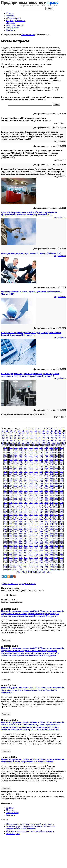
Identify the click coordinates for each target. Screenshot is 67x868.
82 (19, 440)
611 (56, 543)
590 (11, 541)
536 (41, 529)
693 (46, 560)
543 (16, 531)
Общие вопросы (14, 18)
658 (51, 553)
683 (56, 558)
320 (41, 486)
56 (44, 436)
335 (56, 488)
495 (16, 522)
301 (6, 483)
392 (41, 500)
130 (51, 448)
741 (46, 569)
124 (21, 448)
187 (36, 460)
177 (46, 457)
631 (36, 548)
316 (21, 486)
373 (5, 498)
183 (16, 460)
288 (62, 479)
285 (46, 479)
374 (11, 498)
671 (56, 555)
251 (56, 472)
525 (46, 526)
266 (11, 476)
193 (5, 462)
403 (36, 503)
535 (36, 529)
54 (35, 436)
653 (26, 553)
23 (40, 431)
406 (51, 503)
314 (11, 486)
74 (52, 438)
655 (36, 553)
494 (11, 522)
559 (36, 534)
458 (11, 515)
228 (62, 467)
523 (36, 526)
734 (11, 569)
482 (11, 519)
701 (26, 562)
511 (36, 524)
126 (31, 448)
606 (31, 543)
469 (5, 517)
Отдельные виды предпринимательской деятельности (30, 831)
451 (36, 512)
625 (5, 548)
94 (3, 443)
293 (26, 481)
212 (41, 464)
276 (62, 476)
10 (51, 428)
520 (21, 526)
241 (5, 472)
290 (11, 481)
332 (41, 488)
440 (41, 510)
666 (31, 555)
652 (21, 553)
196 (21, 462)
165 (46, 455)
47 (7, 436)
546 (31, 531)
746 (23, 572)
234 (31, 469)
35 (23, 433)
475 (36, 517)
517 (5, 526)
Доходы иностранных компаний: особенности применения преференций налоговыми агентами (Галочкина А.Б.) (29, 214)
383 (56, 498)
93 (64, 440)
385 (5, 500)
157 (5, 455)
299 (56, 481)
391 (36, 500)
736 (21, 569)
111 (19, 445)
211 (36, 464)
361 (5, 495)
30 (3, 433)
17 (15, 431)
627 (16, 548)
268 (21, 476)
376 (21, 498)
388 (21, 500)
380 (41, 498)
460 (21, 515)
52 (27, 436)
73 (48, 438)
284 (41, 479)
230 (11, 469)
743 (56, 569)
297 (46, 481)
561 (46, 534)
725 (26, 567)
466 (51, 515)
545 (26, 531)
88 (44, 440)
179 (56, 457)
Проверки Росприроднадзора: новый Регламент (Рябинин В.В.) (31, 253)
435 (16, 510)
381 (46, 498)
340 (21, 491)
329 (26, 488)
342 (31, 491)
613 (5, 546)
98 (19, 443)
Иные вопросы (13, 834)
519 (16, 526)
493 (5, 522)
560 (41, 534)
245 (26, 472)
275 (56, 476)
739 (36, 569)
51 (23, 436)
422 (11, 507)
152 (41, 452)
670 (51, 555)
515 (56, 524)
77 (64, 438)
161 (26, 455)
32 (11, 433)
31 (7, 433)
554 (11, 534)
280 (21, 479)
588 (62, 538)
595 (36, 541)
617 (26, 546)
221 (26, 467)
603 (16, 543)
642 (31, 550)
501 (46, 522)
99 (23, 443)
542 (11, 531)
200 (41, 462)
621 (46, 546)
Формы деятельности (16, 21)
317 (26, 486)
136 (21, 450)
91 (56, 440)
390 (31, 500)
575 (56, 536)
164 (41, 455)
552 (62, 531)
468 (62, 515)
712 (21, 565)
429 (46, 507)
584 (41, 538)
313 (5, 486)
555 (16, 534)
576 (62, 536)
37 (32, 433)
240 (62, 469)
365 (26, 495)
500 (41, 522)
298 (51, 481)
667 (36, 555)
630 (31, 548)
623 (56, 546)
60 (60, 436)
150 (31, 452)
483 (16, 519)
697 (5, 562)
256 (21, 474)
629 (26, 548)
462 (31, 515)
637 (5, 550)
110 (14, 445)
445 (5, 512)
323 (56, 486)
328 (21, 488)
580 (21, 538)
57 (48, 436)
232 (21, 469)
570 (31, 536)
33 (15, 433)
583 (36, 538)
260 (41, 474)
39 (40, 433)
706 (51, 562)
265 (5, 476)
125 (26, 448)
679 (36, 558)
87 (40, 440)
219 (16, 467)
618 (31, 546)
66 (19, 438)
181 (5, 460)
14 (3, 431)
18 (19, 431)
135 (16, 450)
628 (21, 548)
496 (21, 522)
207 (16, 464)
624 (62, 546)
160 (21, 455)
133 (5, 450)
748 (33, 572)
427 (36, 507)
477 (46, 517)
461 (26, 515)
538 (51, 529)
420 (61, 505)
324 (62, 486)
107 (63, 443)
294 (31, 481)
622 (51, 546)
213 (46, 464)
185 (26, 460)
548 (41, 531)
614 (11, 546)
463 (36, 515)
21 (32, 431)
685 (5, 560)
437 (26, 510)
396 (62, 500)
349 (5, 493)
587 (56, 538)
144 (62, 450)
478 (51, 517)
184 (21, 460)
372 (62, 495)
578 (11, 538)
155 (56, 452)
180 (62, 457)
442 (51, 510)
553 (5, 534)
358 (51, 493)
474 (31, 517)
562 (51, 534)
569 (26, 536)
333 (46, 488)
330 (31, 488)
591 (16, 541)
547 (36, 531)
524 (41, 526)
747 (28, 572)
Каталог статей (28, 35)
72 (44, 438)
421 (5, 507)
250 (51, 472)
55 (40, 436)
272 (41, 476)
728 (41, 567)
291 (16, 481)
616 (21, 546)
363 (16, 495)
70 (35, 438)
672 (62, 555)
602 (11, 543)
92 (60, 440)
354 (31, 493)
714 (31, 565)
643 (36, 550)
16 (11, 431)
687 (16, 560)
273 (46, 476)
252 (62, 472)
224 (41, 467)
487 (36, 519)
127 (36, 448)
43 (56, 433)
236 (41, 469)
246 (31, 472)
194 (11, 462)
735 (16, 569)
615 (16, 546)
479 (56, 517)
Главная (10, 13)
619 (36, 546)
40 (44, 433)
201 (46, 462)
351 (16, 493)
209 (26, 464)
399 (16, 503)
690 (31, 560)
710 (11, 565)
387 (16, 500)
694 (51, 560)
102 (38, 443)
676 (21, 558)
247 (36, 472)
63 (7, 438)
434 (11, 510)
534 (31, 529)
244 (21, 472)
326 (11, 488)
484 (21, 519)
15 (7, 431)
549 (46, 531)
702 (31, 562)
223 (36, 467)
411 (16, 505)
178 (51, 457)
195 (16, 462)
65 (15, 438)
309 (46, 483)
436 (21, 510)
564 (62, 534)
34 (19, 433)
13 (63, 428)
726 (31, 567)
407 (56, 503)
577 (5, 538)
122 (11, 448)
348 (62, 491)
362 (11, 495)
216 (61, 464)
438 (31, 510)
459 (16, 515)
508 (21, 524)
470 (11, 517)
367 (36, 495)
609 (46, 543)
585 (46, 538)
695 (56, 560)
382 (51, 498)
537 (46, 529)
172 (21, 457)
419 (56, 505)
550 (51, 531)
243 (16, 472)
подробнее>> (60, 217)
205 (6, 464)
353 (26, 493)
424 (21, 507)
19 (23, 431)
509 (26, 524)
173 (26, 457)
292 (21, 481)
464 (41, 515)
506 (11, 524)
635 (56, 548)
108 (3, 445)
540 (62, 529)
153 (46, 452)
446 (11, 512)
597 (46, 541)
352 (21, 493)
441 (46, 510)
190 (51, 460)
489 (46, 519)
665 (26, 555)
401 (26, 503)
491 (56, 519)
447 (16, 512)
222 (31, 467)
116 (43, 445)
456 (62, 512)
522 (31, 526)
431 (56, 507)
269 (26, 476)
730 (51, 567)
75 (56, 438)
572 (41, 536)
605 (26, 543)
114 (33, 445)
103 (43, 443)
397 (5, 503)
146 (11, 452)
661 (5, 555)
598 (51, 541)
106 (58, 443)
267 (16, 476)
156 (62, 452)
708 (62, 562)
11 (55, 428)
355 (36, 493)
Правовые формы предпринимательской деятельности (31, 826)
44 (60, 433)
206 (11, 464)
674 (11, 558)
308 (41, 483)
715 (36, 565)
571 (36, 536)
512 (41, 524)
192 (62, 460)
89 (48, 440)
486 (31, 519)
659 (56, 553)
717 (46, 565)
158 (11, 455)
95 (7, 443)
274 (51, 476)
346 (51, 491)
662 (11, 555)
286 (51, 479)
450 (31, 512)
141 (46, 450)
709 (6, 565)
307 (36, 483)
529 (5, 529)
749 (39, 572)
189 (46, 460)
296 (41, 481)
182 (11, 460)
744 (62, 569)
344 (41, 491)
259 (36, 474)
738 (31, 569)
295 (36, 481)
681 (46, 558)
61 (64, 436)
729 (46, 567)
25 (48, 431)
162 (31, 455)
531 (16, 529)
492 (62, 519)
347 (56, 491)
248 (41, 472)
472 (21, 517)
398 (11, 503)
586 (51, 538)
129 (46, 448)
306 (31, 483)
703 (36, 562)
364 (21, 495)
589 (5, 541)
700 (21, 562)
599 (56, 541)
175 (36, 457)
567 (16, 536)
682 (51, 558)
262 (51, 474)
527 (56, 526)
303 (16, 483)
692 (41, 560)
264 (62, 474)
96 (11, 443)
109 (8, 445)
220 (21, 467)
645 (46, 550)
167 (56, 455)
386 (11, 500)
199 (36, 462)
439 (36, 510)
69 (32, 438)
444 (62, 510)
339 (16, 491)
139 (36, 450)
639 (16, 550)
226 (51, 467)
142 (51, 450)
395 (56, 500)
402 (31, 503)
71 (40, 438)
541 (5, 531)
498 (31, 522)
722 (11, 567)
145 (5, 452)
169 (5, 457)
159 (16, 455)
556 (21, 534)
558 (31, 534)
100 (28, 443)
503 (56, 522)
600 (62, 541)
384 (62, 498)
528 (62, 526)
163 (36, 455)
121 (5, 448)
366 (31, 495)
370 (51, 495)
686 (11, 560)
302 (11, 483)
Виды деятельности (15, 25)
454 (51, 512)
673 (5, 558)
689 (26, 560)
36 (27, 433)
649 (5, 553)
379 (36, 498)
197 (26, 462)
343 (36, 491)
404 (41, 503)
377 (26, 498)
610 (51, 543)
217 (5, 467)
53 (32, 436)
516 (61, 524)
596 (41, 541)
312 (61, 483)
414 (31, 505)
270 (31, 476)
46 (3, 436)
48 (11, 436)
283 (36, 479)
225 (46, 467)
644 (41, 550)
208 (21, 464)
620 (41, 546)
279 (16, 479)
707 (56, 562)
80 (11, 440)
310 (51, 483)
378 (31, 498)
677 (26, 558)
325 (5, 488)
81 (15, 440)
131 (56, 448)
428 (41, 507)
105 (53, 443)
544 (21, 531)
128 (41, 448)
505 (6, 524)
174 (31, 457)
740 (41, 569)
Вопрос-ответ (12, 28)
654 (31, 553)
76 (60, 438)
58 (52, 436)
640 (21, 550)
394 (51, 500)
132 (62, 448)
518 (11, 526)
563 (56, 534)
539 (56, 529)
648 (62, 550)
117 (48, 445)
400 (21, 503)
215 (56, 464)
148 (21, 452)
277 (5, 479)
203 (56, 462)
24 (44, 431)
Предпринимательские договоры (21, 829)
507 (16, 524)
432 (62, 507)
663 (16, 555)
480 (62, 517)
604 (21, 543)
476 (41, 517)
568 (21, 536)
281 (26, 479)
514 (51, 524)
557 (26, 534)
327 (16, 488)
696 (62, 560)
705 (46, 562)
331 (36, 488)
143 (56, 450)
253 (5, 474)
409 (6, 505)
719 (56, 565)
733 (5, 569)
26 (52, 431)
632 (41, 548)
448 (21, 512)
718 (51, 565)
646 (51, 550)
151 (36, 452)
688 (21, 560)
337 (5, 491)
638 (11, 550)
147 (16, 452)
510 (31, 524)
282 (31, 479)
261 (46, 474)
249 (46, 472)
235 (36, 469)
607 (36, 543)
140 (41, 450)
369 (46, 495)
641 (26, 550)
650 (11, 553)
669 (46, 555)
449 (26, 512)
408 (62, 503)
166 (51, 455)
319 (36, 486)
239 (56, 469)
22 (35, 431)
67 (23, 438)
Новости (10, 16)
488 (41, 519)
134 (11, 450)
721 (5, 567)
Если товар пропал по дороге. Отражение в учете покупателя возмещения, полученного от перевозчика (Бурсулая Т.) (30, 375)
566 (11, 536)
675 (16, 558)
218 (11, 467)
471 (16, 517)
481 (5, 519)
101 (33, 443)
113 (28, 445)
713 (26, 565)
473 (26, 517)
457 (5, 515)
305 (26, 483)
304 (21, 483)
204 (62, 462)
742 (51, 569)
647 (56, 550)
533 (26, 529)
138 (31, 450)
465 (46, 515)
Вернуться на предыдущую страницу (19, 584)
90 (52, 440)
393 (46, 500)
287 (56, 479)
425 (26, 507)
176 (41, 457)
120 (64, 445)
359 (56, 493)
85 (32, 440)
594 (31, 541)
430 (51, 507)
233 (26, 469)
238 (51, 469)
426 (31, 507)
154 (51, 452)
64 (11, 438)
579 (16, 538)
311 (56, 483)
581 (26, 538)
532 (21, 529)
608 (41, 543)
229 (5, 469)
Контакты (11, 30)
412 (21, 505)
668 (41, 555)
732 (62, 567)
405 (46, 503)
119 (59, 445)
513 (46, 524)
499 (36, 522)
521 (26, 526)
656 (41, 553)
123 (16, 448)
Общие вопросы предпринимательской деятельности (30, 824)
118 (54, 445)
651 (16, 553)
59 (56, 436)
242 (11, 472)
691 (36, 560)
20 (27, 431)
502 (51, 522)
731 (56, 567)
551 (56, 531)
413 (26, 505)
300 (62, 481)
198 (31, 462)
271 (36, 476)
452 (41, 512)
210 (31, 464)
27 (56, 431)
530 (11, 529)
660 (62, 553)
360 (62, 493)
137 (26, 450)
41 (48, 433)
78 (3, 440)
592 (21, 541)
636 (62, 548)
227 (56, 467)
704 (41, 562)
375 (16, 498)
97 (15, 443)
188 (41, 460)
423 (16, 507)
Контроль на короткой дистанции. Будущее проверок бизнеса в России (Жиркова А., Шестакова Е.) (31, 334)
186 (31, 460)
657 (46, 553)
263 (56, 474)
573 (46, 536)
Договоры (11, 23)
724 (21, 567)
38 (35, 433)
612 (61, 543)
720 (61, 565)
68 (27, 438)
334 (51, 488)
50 (19, 436)
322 (51, 486)
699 (16, 562)
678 (31, 558)
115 (38, 445)
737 (26, 569)
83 (23, 440)
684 (62, 558)
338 (11, 491)
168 (62, 455)
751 (49, 572)
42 (52, 433)
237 (46, 469)
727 (36, 567)
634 (51, 548)
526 (51, 526)
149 (26, 452)
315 (16, 486)
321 (46, 486)
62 (3, 438)
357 (46, 493)
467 (56, 515)
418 (51, 505)
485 (26, 519)
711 (16, 565)
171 (16, 457)
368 (41, 495)
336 (62, 488)
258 (31, 474)
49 (15, 436)
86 (35, 440)
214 (51, 464)
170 (11, 457)
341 (26, 491)
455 (56, 512)
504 (62, 522)
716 (41, 565)
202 (51, 462)
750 (44, 572)
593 (26, 541)
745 (18, 572)
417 (46, 505)
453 (46, 512)
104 (48, 443)
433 (5, 510)
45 (64, 433)
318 (31, 486)
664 (21, 555)
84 (27, 440)
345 (46, 491)
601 (6, 543)
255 (16, 474)
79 (7, 440)
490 (51, 519)
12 (59, 428)
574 (51, 536)
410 (11, 505)
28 (60, 431)
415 (36, 505)
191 (56, 460)
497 (26, 522)
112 (23, 445)
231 (16, 469)
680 (41, 558)
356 (41, 493)
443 (56, 510)
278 (11, 479)
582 (31, 538)
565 (5, 536)
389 (26, 500)
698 (11, 562)
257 (26, 474)
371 (56, 495)
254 (11, 474)
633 (46, 548)
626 (11, 548)
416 (41, 505)
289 (5, 481)
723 (16, 567)
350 (11, 493)
